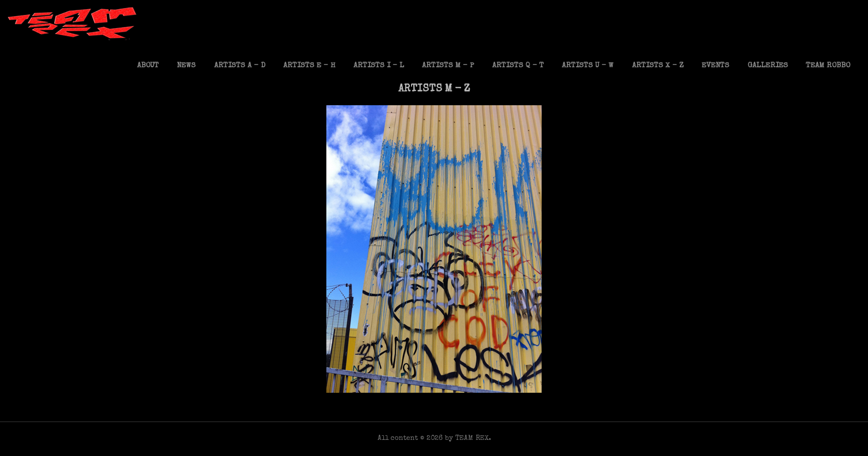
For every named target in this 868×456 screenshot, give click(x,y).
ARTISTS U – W (588, 66)
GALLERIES (768, 66)
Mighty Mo (434, 381)
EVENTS (715, 66)
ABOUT (148, 66)
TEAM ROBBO (828, 66)
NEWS (186, 66)
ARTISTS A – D (240, 66)
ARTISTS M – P (448, 66)
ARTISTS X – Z (658, 66)
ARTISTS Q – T (518, 66)
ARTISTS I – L (379, 66)
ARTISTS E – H (309, 66)
